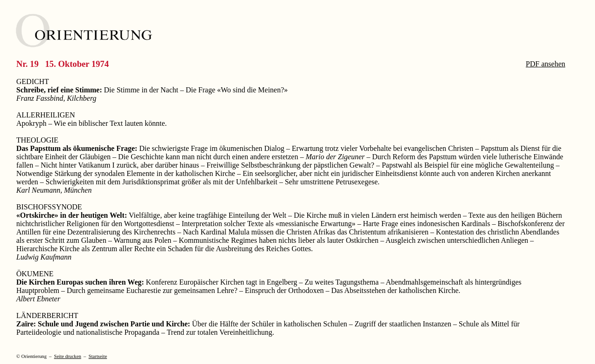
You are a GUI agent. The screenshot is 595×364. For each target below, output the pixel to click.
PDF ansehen (545, 64)
